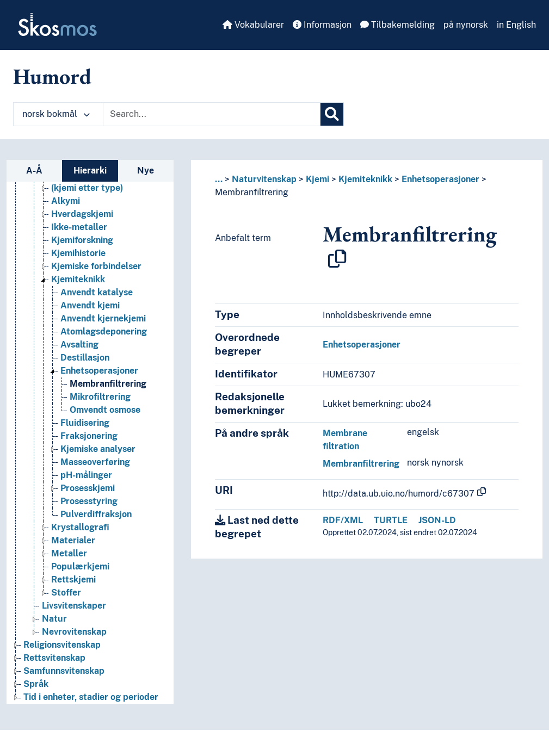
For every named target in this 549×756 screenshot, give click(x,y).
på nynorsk (466, 25)
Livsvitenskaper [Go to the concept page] (74, 606)
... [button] (219, 179)
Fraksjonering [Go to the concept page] (89, 436)
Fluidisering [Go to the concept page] (85, 423)
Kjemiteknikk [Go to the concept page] (78, 279)
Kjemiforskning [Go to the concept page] (82, 240)
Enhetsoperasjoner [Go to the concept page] (99, 371)
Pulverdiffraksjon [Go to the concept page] (96, 514)
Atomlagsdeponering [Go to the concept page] (104, 331)
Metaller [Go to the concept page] (69, 553)
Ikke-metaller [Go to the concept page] (79, 227)
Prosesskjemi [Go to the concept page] (88, 488)
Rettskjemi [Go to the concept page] (73, 580)
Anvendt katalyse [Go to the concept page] (97, 292)
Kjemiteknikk (365, 179)
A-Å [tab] (34, 171)
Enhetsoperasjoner (440, 179)
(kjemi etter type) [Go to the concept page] (87, 188)
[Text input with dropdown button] (212, 114)
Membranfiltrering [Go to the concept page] (108, 384)
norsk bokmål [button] (56, 114)
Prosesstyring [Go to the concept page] (89, 501)
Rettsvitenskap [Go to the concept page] (54, 658)
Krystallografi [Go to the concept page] (80, 527)
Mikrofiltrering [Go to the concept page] (100, 397)
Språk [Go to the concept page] (36, 684)
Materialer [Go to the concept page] (73, 540)
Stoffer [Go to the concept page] (66, 593)
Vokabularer (253, 25)
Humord (52, 76)
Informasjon (322, 25)
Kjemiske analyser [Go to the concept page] (98, 449)
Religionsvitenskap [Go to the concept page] (62, 645)
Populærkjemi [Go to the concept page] (80, 566)
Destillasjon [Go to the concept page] (85, 358)
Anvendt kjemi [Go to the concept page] (90, 305)
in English (516, 25)
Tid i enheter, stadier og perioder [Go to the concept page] (91, 697)
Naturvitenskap (264, 179)
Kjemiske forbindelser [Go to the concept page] (96, 266)
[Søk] (332, 114)
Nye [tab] (146, 171)
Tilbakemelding (397, 25)
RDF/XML (343, 520)
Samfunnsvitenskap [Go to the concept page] (64, 671)
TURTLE (391, 520)
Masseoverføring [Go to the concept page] (95, 462)
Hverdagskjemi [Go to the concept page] (82, 214)
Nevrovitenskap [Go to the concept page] (74, 632)
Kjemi (317, 179)
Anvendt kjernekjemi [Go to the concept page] (103, 318)
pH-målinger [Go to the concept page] (86, 475)
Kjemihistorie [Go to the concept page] (78, 253)
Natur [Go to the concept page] (54, 619)
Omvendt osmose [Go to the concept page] (105, 410)
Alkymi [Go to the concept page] (66, 201)
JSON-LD (437, 520)
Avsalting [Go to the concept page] (79, 345)
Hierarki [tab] (90, 171)
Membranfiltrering (252, 192)
